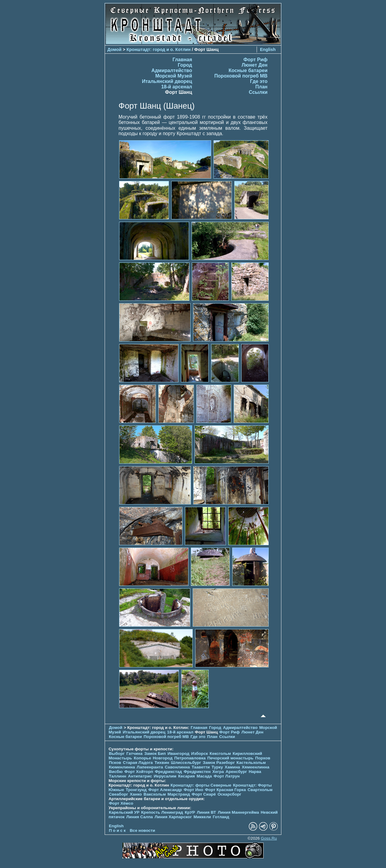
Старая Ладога (138, 763)
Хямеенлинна (256, 767)
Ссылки (258, 92)
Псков (115, 763)
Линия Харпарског (173, 817)
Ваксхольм (155, 794)
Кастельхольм (251, 763)
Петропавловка (190, 758)
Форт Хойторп (139, 772)
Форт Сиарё (204, 794)
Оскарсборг (229, 794)
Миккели (202, 817)
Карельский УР (124, 812)
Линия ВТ (207, 812)
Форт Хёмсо (121, 803)
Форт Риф (255, 60)
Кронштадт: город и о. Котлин (159, 49)
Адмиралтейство (172, 70)
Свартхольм (260, 790)
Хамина (232, 767)
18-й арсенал (177, 87)
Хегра (218, 772)
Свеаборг (119, 794)
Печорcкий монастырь (231, 758)
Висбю (116, 772)
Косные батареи (248, 70)
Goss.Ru (269, 838)
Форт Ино (193, 790)
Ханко (136, 794)
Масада (204, 776)
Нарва (255, 772)
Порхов (263, 758)
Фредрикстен (197, 772)
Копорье (142, 758)
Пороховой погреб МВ (241, 76)
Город (185, 65)
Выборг (117, 754)
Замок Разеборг (219, 763)
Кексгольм (220, 754)
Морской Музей (174, 76)
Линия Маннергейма (238, 812)
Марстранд (179, 794)
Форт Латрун (226, 776)
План (261, 87)
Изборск (200, 754)
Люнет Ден (255, 65)
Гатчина (134, 754)
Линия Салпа (140, 817)
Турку (217, 767)
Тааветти (201, 767)
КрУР (190, 812)
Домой (114, 49)
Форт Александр (165, 790)
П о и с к (117, 830)
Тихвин (162, 763)
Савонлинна (177, 767)
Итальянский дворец (167, 81)
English (268, 49)
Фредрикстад (168, 772)
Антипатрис (140, 776)
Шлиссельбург (186, 763)
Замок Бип (155, 754)
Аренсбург (236, 772)
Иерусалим (165, 776)
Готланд (221, 817)
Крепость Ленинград (162, 812)
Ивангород (178, 754)
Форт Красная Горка (226, 790)
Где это (259, 81)
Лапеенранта (150, 767)
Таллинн (118, 776)
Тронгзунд (136, 790)
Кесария (187, 776)
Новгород (163, 758)
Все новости (142, 830)
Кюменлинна (122, 767)
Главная (182, 60)
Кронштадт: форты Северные (201, 785)
